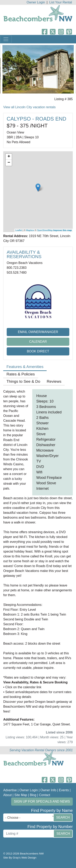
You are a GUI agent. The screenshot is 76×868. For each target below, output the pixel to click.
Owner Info (48, 790)
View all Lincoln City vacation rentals (29, 107)
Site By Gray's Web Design (20, 858)
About (7, 795)
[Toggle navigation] (6, 39)
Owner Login (36, 2)
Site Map (21, 795)
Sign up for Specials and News (42, 801)
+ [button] (9, 157)
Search (63, 817)
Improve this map (63, 230)
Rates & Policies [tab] (21, 374)
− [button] (9, 163)
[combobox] (29, 818)
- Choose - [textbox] (13, 818)
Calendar (38, 342)
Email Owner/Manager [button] (38, 332)
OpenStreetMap (45, 230)
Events (64, 790)
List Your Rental (61, 2)
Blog (33, 795)
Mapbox (30, 230)
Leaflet (19, 230)
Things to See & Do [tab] (23, 381)
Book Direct (38, 351)
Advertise (10, 790)
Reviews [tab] (54, 381)
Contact (44, 795)
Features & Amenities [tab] (25, 367)
